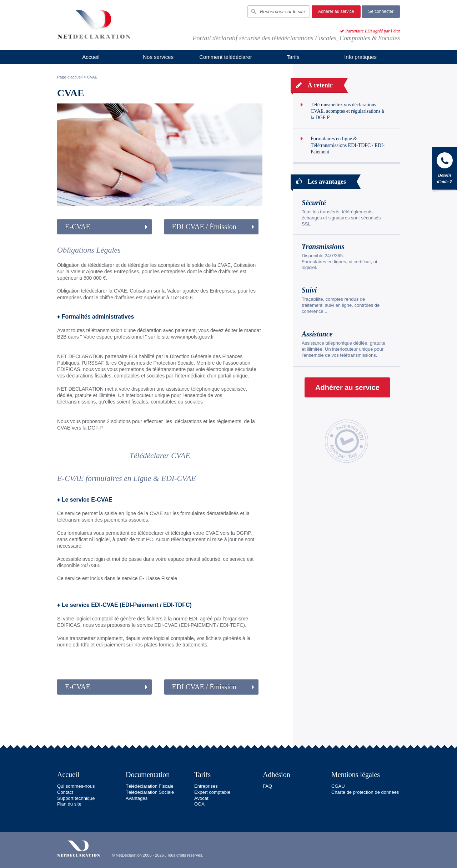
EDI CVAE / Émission (204, 227)
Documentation (148, 775)
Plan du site (69, 804)
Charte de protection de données (365, 792)
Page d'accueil (70, 77)
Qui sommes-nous (76, 786)
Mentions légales (356, 775)
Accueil (91, 57)
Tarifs (293, 57)
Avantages (137, 798)
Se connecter (381, 11)
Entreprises (206, 786)
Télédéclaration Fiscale (150, 786)
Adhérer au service (336, 11)
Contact (65, 792)
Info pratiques (360, 57)
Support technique (76, 798)
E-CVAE (78, 227)
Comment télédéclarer (226, 57)
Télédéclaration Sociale (150, 792)
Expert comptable (212, 792)
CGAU (338, 786)
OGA (199, 804)
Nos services (158, 57)
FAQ (267, 786)
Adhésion (277, 775)
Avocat (201, 798)
